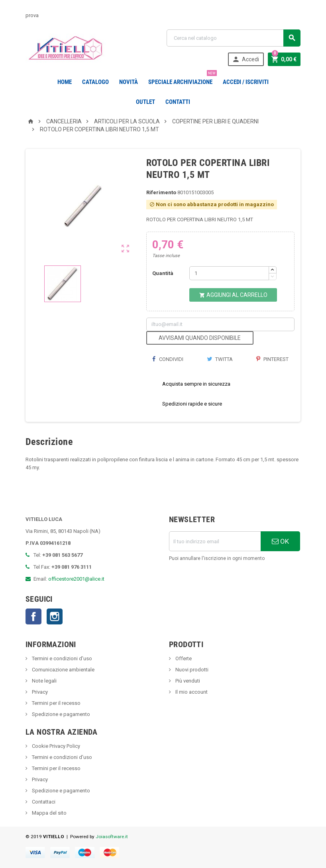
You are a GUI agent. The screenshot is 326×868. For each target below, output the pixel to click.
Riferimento (161, 192)
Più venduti (187, 681)
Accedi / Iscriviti (246, 82)
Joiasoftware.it (112, 837)
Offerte (183, 658)
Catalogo (95, 82)
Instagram (55, 616)
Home (65, 82)
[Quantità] (229, 273)
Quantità (163, 273)
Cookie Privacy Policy (55, 746)
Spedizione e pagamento (60, 714)
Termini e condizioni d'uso (61, 658)
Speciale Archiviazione (182, 79)
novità (129, 82)
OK (280, 541)
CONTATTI (178, 102)
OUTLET (145, 102)
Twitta (220, 359)
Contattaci (43, 802)
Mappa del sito (49, 813)
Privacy (39, 692)
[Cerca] (234, 38)
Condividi (168, 359)
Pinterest (272, 359)
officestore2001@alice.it (76, 579)
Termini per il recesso (56, 703)
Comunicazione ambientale (63, 670)
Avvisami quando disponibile (200, 338)
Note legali (44, 681)
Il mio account (191, 692)
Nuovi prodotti (191, 670)
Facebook (33, 616)
